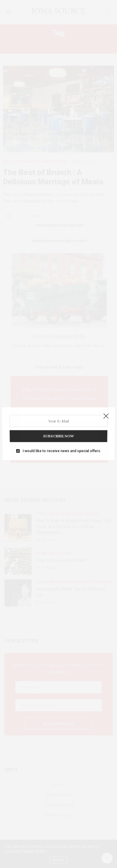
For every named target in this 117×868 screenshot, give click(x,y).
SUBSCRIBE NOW (58, 433)
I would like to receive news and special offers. (62, 447)
